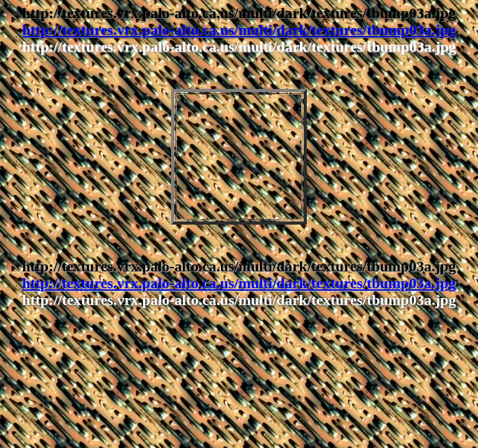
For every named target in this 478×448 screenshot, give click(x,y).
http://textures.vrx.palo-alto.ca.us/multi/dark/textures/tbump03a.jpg (239, 30)
